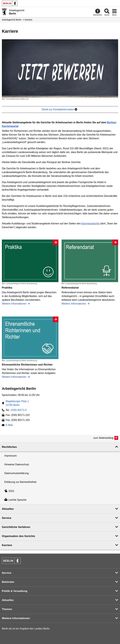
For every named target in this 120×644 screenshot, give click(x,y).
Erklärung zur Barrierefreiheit (20, 482)
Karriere (28, 20)
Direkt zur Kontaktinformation (59, 109)
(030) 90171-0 (19, 410)
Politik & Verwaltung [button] (15, 591)
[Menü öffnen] (114, 12)
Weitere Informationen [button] (16, 618)
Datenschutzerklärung (17, 473)
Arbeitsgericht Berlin (12, 20)
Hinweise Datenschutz (17, 464)
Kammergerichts (90, 224)
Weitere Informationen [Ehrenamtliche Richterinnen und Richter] (15, 377)
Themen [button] (7, 609)
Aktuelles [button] (8, 509)
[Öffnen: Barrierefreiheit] (98, 12)
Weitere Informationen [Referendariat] (74, 304)
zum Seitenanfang (103, 438)
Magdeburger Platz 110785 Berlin (17, 403)
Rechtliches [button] (9, 447)
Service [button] (7, 518)
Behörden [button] (8, 582)
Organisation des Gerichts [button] (19, 536)
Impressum (11, 456)
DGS (9, 491)
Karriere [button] (7, 545)
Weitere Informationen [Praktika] (15, 304)
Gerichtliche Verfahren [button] (16, 527)
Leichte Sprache (15, 500)
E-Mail (9, 425)
